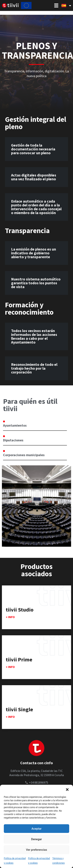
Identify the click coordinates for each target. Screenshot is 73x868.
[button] (67, 790)
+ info (10, 617)
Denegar (36, 839)
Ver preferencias (36, 850)
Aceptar (37, 829)
